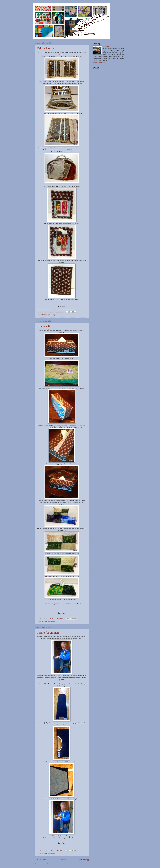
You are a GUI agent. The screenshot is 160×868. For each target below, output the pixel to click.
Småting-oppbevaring (48, 315)
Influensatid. (44, 326)
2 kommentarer (59, 312)
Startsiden (62, 860)
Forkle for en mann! (49, 633)
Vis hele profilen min (99, 63)
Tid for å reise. (46, 48)
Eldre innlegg (83, 860)
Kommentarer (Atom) (48, 864)
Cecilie (107, 46)
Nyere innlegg (40, 860)
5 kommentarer (59, 618)
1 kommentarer (59, 851)
